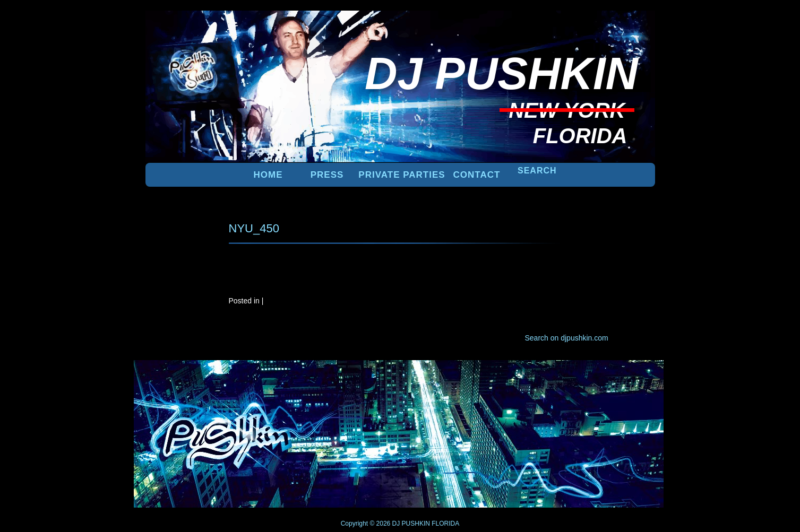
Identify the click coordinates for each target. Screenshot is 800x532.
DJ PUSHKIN (410, 524)
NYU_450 (254, 228)
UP (618, 378)
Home (268, 175)
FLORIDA (445, 524)
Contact (477, 175)
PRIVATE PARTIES (402, 175)
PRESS (327, 175)
